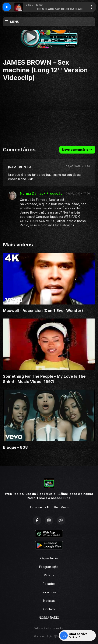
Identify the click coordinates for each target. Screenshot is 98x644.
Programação (49, 567)
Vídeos (49, 575)
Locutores (49, 592)
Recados (49, 584)
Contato (49, 609)
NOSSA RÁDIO (49, 618)
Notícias (49, 601)
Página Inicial (49, 558)
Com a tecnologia (49, 636)
